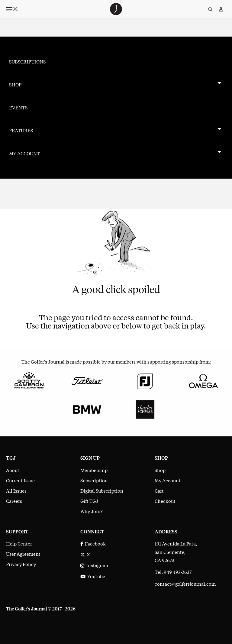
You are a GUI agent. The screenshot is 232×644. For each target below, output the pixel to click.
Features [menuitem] (21, 130)
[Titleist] (87, 380)
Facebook (93, 543)
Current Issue (20, 480)
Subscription (94, 480)
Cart (159, 490)
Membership (94, 470)
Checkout (165, 501)
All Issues (16, 490)
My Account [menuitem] (24, 153)
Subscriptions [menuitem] (27, 61)
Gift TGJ (89, 501)
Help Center (19, 543)
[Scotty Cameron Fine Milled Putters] (29, 380)
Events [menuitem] (18, 107)
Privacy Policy (21, 564)
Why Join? (92, 511)
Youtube (93, 576)
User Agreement (23, 554)
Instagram (94, 565)
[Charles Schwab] (145, 409)
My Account (168, 480)
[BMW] (87, 409)
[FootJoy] (145, 380)
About (13, 470)
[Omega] (203, 380)
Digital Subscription (102, 490)
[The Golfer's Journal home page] (116, 13)
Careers (14, 501)
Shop (160, 470)
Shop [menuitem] (15, 84)
